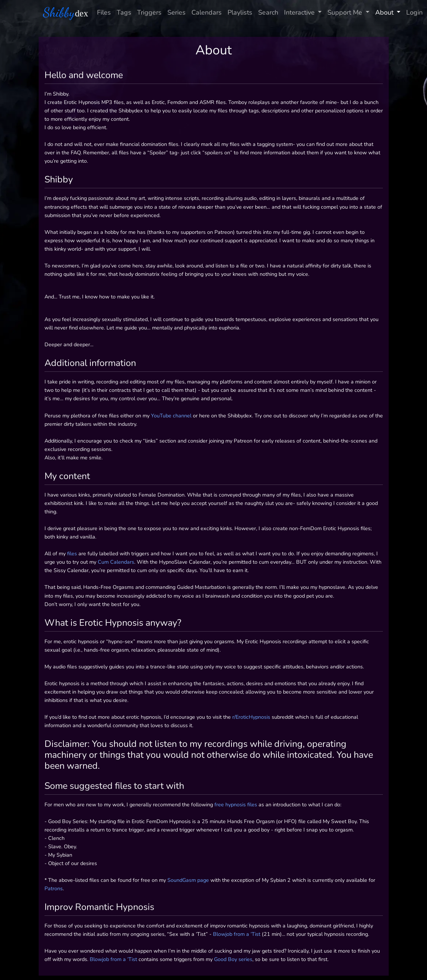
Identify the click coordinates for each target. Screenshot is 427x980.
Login (414, 12)
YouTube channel (171, 416)
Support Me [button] (346, 12)
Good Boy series (233, 959)
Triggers (149, 12)
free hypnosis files (236, 805)
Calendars (207, 12)
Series (176, 12)
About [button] (385, 12)
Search (268, 12)
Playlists (240, 12)
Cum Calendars (116, 562)
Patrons (54, 888)
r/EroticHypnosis (251, 717)
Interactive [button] (300, 12)
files (72, 553)
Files (104, 12)
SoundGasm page (188, 880)
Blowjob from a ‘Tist (237, 934)
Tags (124, 12)
